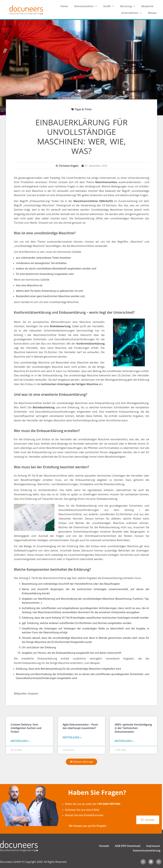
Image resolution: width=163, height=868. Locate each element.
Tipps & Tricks (83, 109)
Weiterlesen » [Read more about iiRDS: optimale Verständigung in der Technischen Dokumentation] (124, 741)
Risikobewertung (60, 326)
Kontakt (104, 846)
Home (64, 6)
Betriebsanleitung (44, 407)
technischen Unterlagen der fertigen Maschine (70, 384)
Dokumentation (85, 6)
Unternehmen (131, 13)
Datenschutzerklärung (147, 851)
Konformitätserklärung (90, 344)
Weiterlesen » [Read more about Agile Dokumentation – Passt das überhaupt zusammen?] (72, 737)
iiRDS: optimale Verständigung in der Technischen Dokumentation (133, 728)
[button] (81, 762)
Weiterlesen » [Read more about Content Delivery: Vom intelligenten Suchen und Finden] (20, 741)
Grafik (108, 6)
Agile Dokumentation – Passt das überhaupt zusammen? (80, 726)
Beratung (127, 6)
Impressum (153, 846)
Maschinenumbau (106, 182)
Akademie (147, 6)
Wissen (152, 13)
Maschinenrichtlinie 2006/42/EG (93, 201)
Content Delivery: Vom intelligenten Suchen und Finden (26, 728)
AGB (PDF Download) (128, 846)
